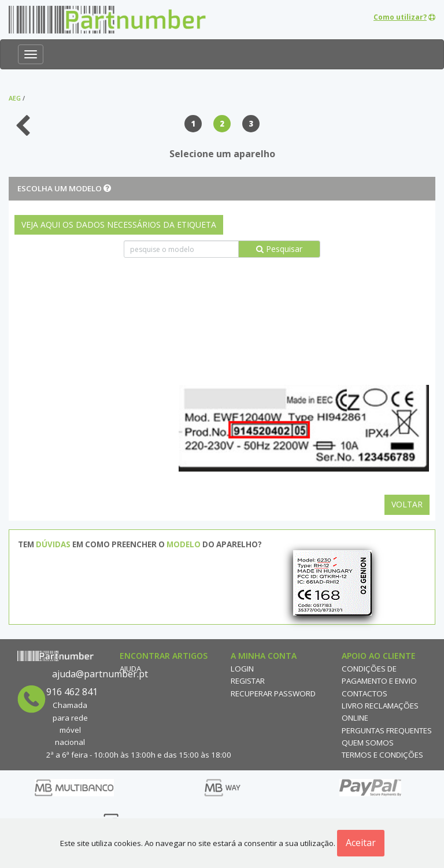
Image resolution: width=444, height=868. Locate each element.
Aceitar (361, 843)
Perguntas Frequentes (387, 730)
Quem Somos (368, 743)
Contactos (365, 693)
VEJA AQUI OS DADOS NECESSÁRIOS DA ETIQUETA (119, 225)
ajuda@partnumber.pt (100, 674)
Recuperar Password (273, 693)
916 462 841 (72, 692)
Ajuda (130, 669)
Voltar (407, 504)
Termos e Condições (382, 755)
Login (242, 669)
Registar (248, 681)
